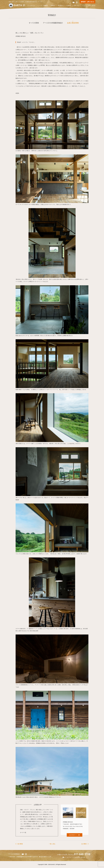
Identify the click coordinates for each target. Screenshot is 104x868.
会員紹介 (69, 6)
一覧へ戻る (52, 844)
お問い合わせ (92, 6)
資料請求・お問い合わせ (87, 2)
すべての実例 (34, 23)
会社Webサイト (75, 835)
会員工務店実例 (73, 23)
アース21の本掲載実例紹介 (53, 23)
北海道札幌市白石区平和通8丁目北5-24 (28, 857)
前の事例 (20, 844)
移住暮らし (61, 6)
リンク (84, 6)
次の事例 (84, 844)
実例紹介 (53, 6)
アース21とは (31, 6)
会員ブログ (77, 6)
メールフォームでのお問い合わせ (74, 857)
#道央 (17, 93)
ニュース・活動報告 (43, 6)
